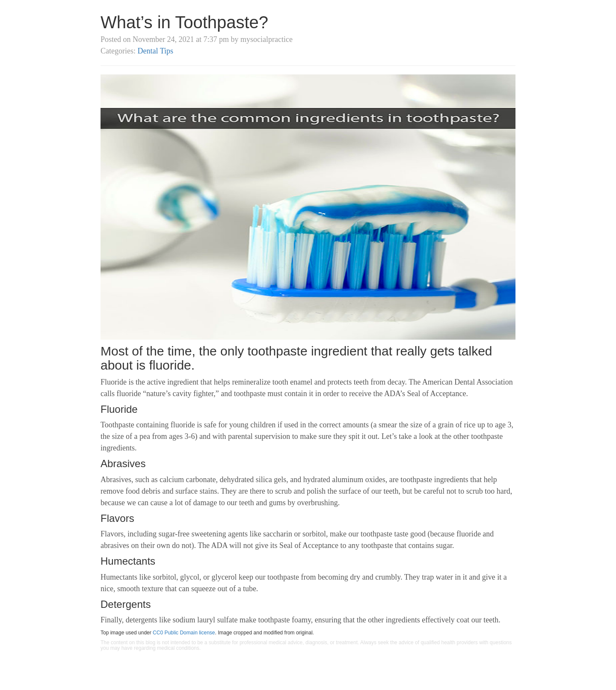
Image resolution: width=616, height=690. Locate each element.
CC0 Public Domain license (184, 633)
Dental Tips (155, 51)
